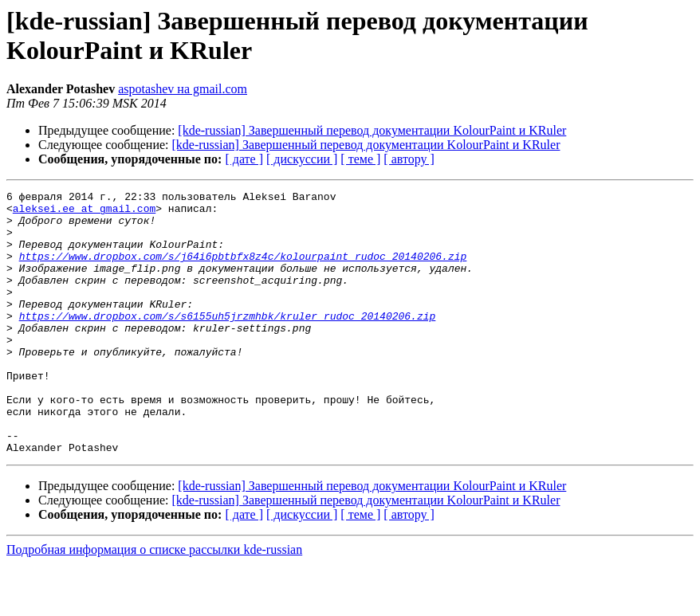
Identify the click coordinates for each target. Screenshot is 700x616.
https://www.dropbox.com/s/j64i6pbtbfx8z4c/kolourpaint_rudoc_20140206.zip (243, 270)
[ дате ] (244, 159)
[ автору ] (409, 159)
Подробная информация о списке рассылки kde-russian (154, 602)
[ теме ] (360, 159)
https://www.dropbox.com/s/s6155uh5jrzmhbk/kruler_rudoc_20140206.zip (228, 342)
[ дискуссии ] (302, 159)
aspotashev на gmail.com (183, 89)
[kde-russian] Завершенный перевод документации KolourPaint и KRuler (372, 130)
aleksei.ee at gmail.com (84, 213)
